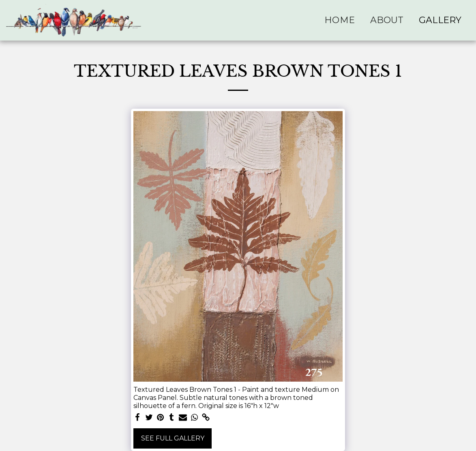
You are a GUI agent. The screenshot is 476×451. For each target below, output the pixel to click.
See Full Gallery (173, 438)
